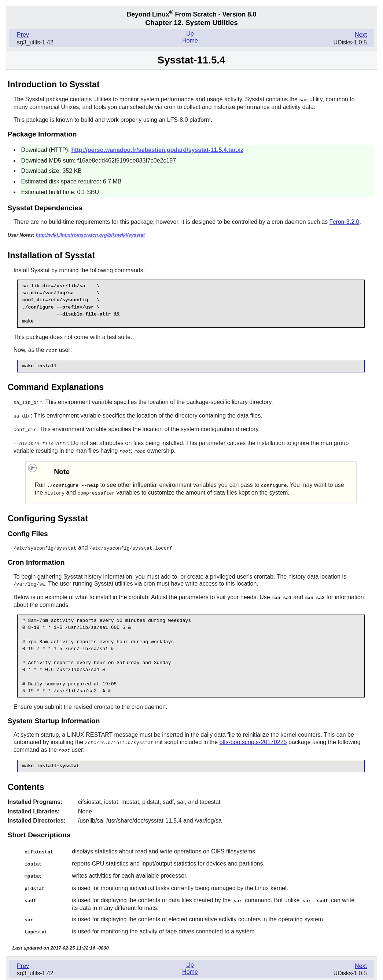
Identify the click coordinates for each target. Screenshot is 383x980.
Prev (23, 35)
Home (190, 41)
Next (361, 35)
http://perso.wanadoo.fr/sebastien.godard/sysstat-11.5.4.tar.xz (157, 150)
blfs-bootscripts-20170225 (253, 738)
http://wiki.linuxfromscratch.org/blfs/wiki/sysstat (90, 235)
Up (190, 34)
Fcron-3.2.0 (345, 221)
